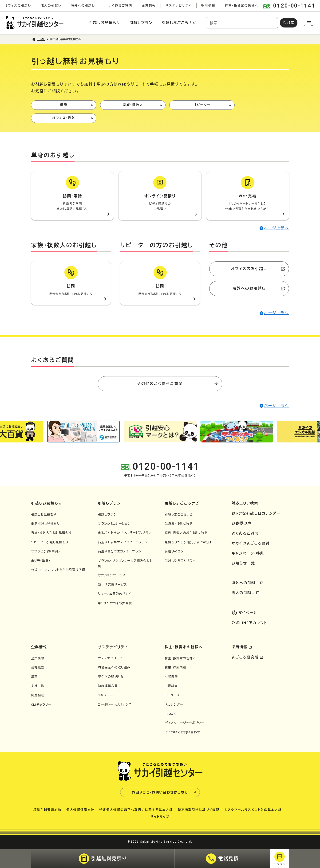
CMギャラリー (41, 705)
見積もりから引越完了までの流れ (189, 542)
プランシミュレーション (114, 524)
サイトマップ (160, 817)
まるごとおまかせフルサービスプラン (125, 533)
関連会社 (38, 695)
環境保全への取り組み (114, 667)
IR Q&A (170, 714)
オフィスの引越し (18, 6)
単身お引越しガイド (179, 524)
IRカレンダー (174, 705)
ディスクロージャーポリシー (185, 723)
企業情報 (149, 6)
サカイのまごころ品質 (251, 543)
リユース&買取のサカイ (115, 594)
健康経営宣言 (108, 686)
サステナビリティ (179, 6)
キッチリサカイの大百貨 (115, 603)
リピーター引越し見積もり (50, 542)
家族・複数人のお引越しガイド (186, 533)
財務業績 (171, 677)
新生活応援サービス (112, 585)
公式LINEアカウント (249, 623)
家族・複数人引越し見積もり (51, 533)
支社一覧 (38, 686)
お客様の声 (242, 523)
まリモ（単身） (41, 561)
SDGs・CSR (106, 695)
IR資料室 (171, 686)
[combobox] (242, 23)
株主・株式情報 (176, 667)
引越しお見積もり (105, 23)
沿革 (34, 677)
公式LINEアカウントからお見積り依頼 (58, 570)
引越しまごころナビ (179, 23)
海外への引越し (83, 6)
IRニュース (172, 695)
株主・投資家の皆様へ (242, 6)
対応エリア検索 (245, 503)
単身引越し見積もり (45, 524)
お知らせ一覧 (243, 563)
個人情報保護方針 (80, 810)
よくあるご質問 (120, 6)
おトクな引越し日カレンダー (256, 513)
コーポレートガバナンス (115, 705)
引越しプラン (141, 23)
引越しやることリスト (180, 561)
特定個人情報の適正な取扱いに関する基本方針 (136, 810)
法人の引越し (51, 6)
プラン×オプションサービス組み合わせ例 (125, 563)
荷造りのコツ (174, 551)
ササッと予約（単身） (45, 551)
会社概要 (38, 667)
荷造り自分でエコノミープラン (120, 551)
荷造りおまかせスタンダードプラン (123, 542)
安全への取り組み (111, 677)
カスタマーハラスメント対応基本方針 (253, 810)
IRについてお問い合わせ (183, 732)
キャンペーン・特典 (248, 553)
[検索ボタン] (289, 23)
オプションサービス (112, 575)
